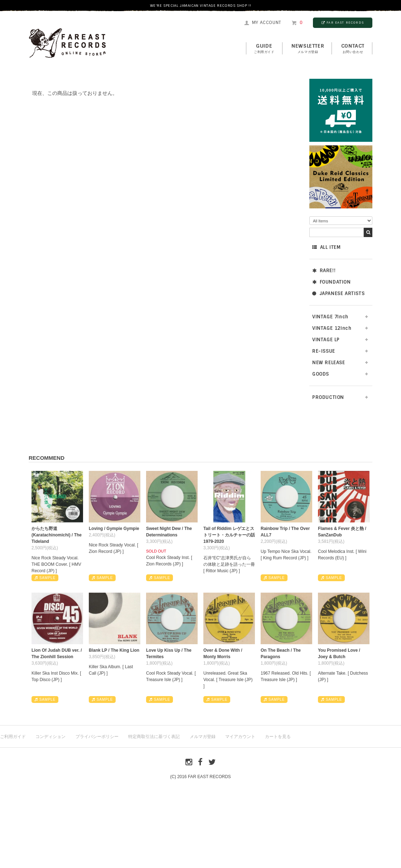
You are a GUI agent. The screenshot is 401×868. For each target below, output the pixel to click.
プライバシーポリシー (97, 737)
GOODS (321, 374)
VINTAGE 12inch (332, 328)
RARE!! (324, 271)
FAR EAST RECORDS (343, 23)
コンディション (50, 737)
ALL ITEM (326, 247)
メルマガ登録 (203, 737)
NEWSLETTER (308, 49)
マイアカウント (240, 737)
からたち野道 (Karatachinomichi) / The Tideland (57, 535)
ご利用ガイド (13, 737)
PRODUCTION (328, 397)
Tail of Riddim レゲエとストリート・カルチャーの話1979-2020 (229, 535)
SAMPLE (45, 578)
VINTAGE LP (326, 340)
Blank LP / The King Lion (114, 650)
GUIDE (264, 49)
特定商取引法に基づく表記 (154, 737)
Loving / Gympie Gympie (114, 529)
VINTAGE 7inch (330, 317)
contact (353, 49)
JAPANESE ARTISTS (338, 293)
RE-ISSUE (324, 351)
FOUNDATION (332, 282)
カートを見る (278, 737)
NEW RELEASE (329, 363)
